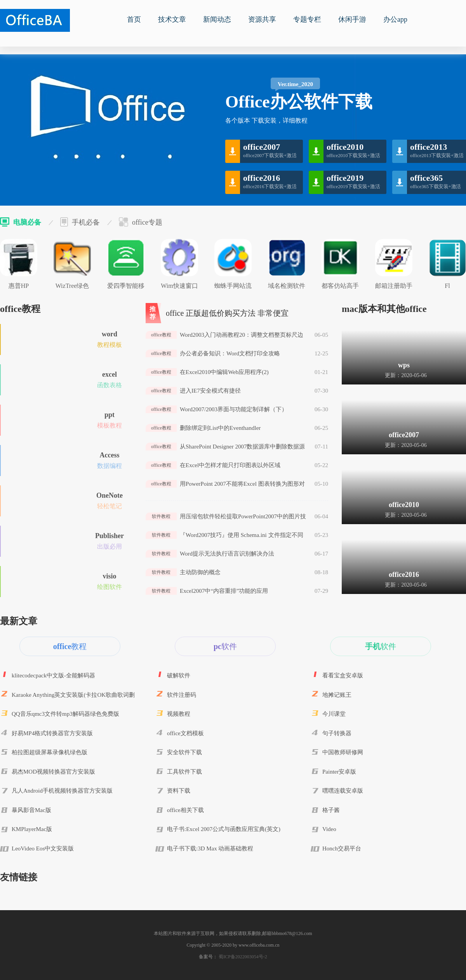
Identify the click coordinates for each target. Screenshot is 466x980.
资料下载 (179, 791)
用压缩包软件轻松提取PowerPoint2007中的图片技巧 (243, 517)
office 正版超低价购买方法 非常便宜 (227, 313)
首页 (134, 19)
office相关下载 (185, 810)
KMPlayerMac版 (32, 829)
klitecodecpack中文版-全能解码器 (53, 675)
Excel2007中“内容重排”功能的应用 (224, 591)
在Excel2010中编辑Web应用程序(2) (224, 372)
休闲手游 (352, 19)
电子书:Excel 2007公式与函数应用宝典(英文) (224, 829)
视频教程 (179, 714)
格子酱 (331, 810)
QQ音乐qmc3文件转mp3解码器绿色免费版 (65, 714)
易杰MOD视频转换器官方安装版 (53, 772)
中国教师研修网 (343, 752)
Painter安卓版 (339, 772)
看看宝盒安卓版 (343, 675)
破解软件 (179, 675)
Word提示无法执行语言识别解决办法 (227, 554)
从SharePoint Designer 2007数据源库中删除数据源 (242, 447)
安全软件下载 (184, 752)
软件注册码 (182, 695)
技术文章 (172, 19)
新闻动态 (217, 19)
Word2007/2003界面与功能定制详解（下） (234, 409)
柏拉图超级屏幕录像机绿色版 (50, 752)
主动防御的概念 (200, 572)
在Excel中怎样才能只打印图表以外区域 (230, 465)
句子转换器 (337, 733)
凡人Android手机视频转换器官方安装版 (62, 791)
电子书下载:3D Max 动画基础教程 (210, 848)
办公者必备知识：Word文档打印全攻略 (230, 353)
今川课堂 (334, 714)
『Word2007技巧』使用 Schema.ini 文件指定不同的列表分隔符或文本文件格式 (242, 535)
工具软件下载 (184, 772)
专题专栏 (307, 19)
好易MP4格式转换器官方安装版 (52, 733)
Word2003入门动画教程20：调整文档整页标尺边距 (242, 335)
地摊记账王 (337, 695)
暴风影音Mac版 (31, 810)
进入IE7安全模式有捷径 (210, 391)
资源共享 (262, 19)
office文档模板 (185, 733)
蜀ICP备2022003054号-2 (242, 957)
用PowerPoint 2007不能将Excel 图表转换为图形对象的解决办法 (242, 484)
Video (329, 829)
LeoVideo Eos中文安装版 (43, 848)
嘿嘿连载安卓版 (343, 791)
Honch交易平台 (342, 848)
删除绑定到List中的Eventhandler (220, 428)
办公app (395, 19)
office (35, 20)
